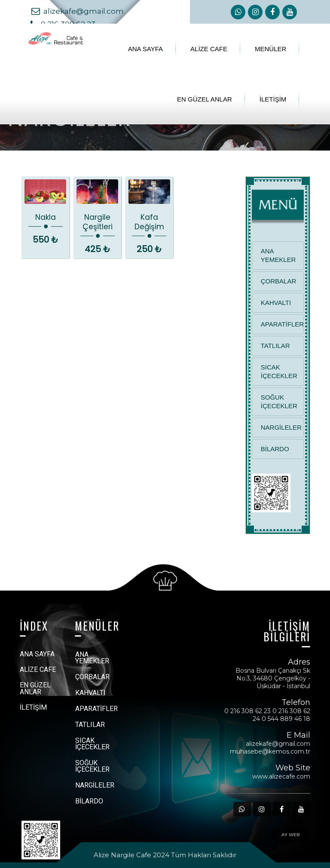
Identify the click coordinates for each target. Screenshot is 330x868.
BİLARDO (275, 449)
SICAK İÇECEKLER (279, 371)
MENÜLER (270, 49)
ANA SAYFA (145, 49)
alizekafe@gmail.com (78, 11)
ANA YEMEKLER (278, 255)
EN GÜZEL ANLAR (205, 99)
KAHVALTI (276, 303)
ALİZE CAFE (209, 49)
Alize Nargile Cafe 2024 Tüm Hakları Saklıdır (165, 855)
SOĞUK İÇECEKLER (279, 402)
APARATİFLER (282, 324)
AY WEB (290, 835)
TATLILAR (275, 346)
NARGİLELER (281, 427)
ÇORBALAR (279, 281)
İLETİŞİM (273, 99)
